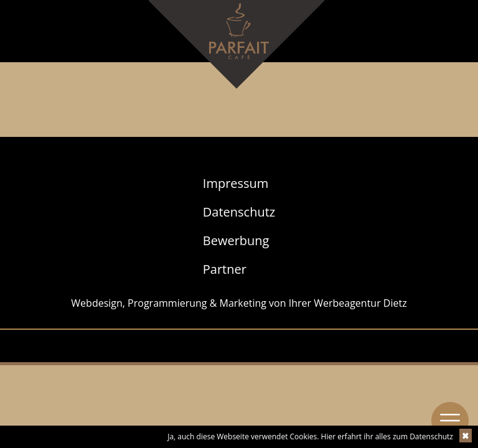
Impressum (236, 183)
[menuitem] (239, 184)
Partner (225, 269)
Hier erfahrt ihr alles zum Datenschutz (387, 436)
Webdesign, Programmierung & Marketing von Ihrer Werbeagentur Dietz (239, 303)
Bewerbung (236, 240)
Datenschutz (239, 212)
